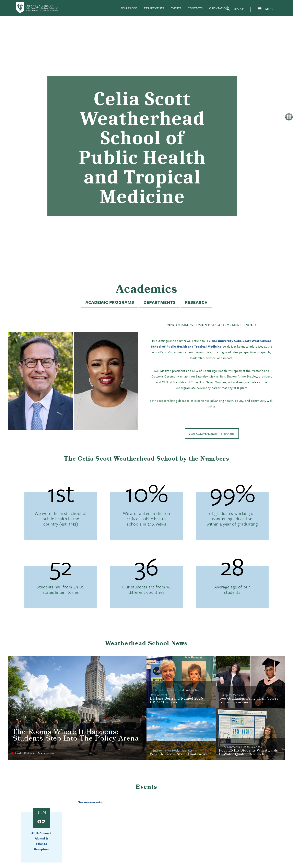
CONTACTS (195, 8)
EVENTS (176, 8)
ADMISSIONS (129, 8)
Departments (160, 302)
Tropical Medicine (233, 695)
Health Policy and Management (35, 753)
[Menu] (260, 9)
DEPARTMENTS (154, 8)
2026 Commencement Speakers (212, 433)
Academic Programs (110, 302)
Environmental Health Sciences (173, 750)
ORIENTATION (218, 8)
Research (196, 302)
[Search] (235, 9)
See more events (90, 802)
